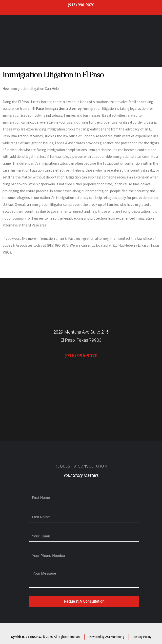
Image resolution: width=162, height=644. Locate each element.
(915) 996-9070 (81, 5)
